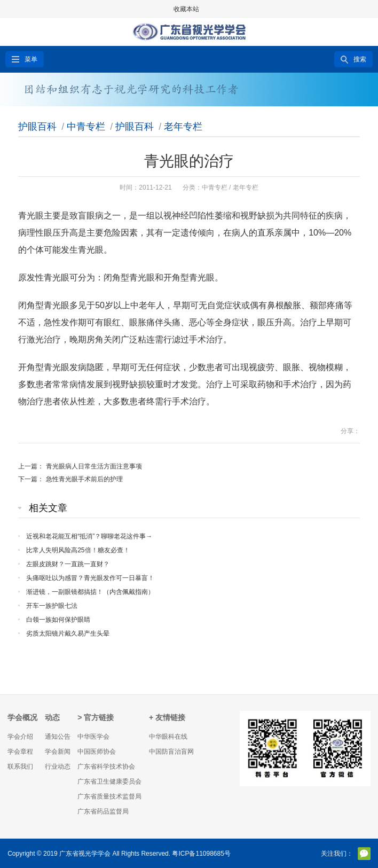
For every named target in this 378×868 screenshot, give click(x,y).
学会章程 (20, 752)
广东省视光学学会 (85, 854)
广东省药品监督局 (103, 811)
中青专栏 (86, 127)
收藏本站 (186, 9)
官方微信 (364, 854)
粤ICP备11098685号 (201, 854)
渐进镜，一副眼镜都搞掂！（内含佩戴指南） (90, 592)
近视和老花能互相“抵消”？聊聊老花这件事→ (89, 536)
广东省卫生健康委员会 (109, 781)
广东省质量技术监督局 (109, 796)
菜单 (31, 59)
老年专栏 (183, 127)
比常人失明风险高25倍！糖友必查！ (78, 550)
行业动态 (58, 767)
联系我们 (20, 767)
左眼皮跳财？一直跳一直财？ (68, 564)
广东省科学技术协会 (106, 767)
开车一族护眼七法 (52, 606)
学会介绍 (20, 737)
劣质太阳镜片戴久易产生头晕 (68, 634)
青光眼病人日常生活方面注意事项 (94, 466)
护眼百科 (37, 127)
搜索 (360, 59)
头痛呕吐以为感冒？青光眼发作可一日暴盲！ (90, 578)
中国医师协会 (97, 752)
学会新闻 (58, 752)
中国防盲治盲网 (171, 752)
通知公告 (58, 737)
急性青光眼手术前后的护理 (84, 479)
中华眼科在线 (168, 737)
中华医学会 (93, 737)
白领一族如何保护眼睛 (58, 620)
